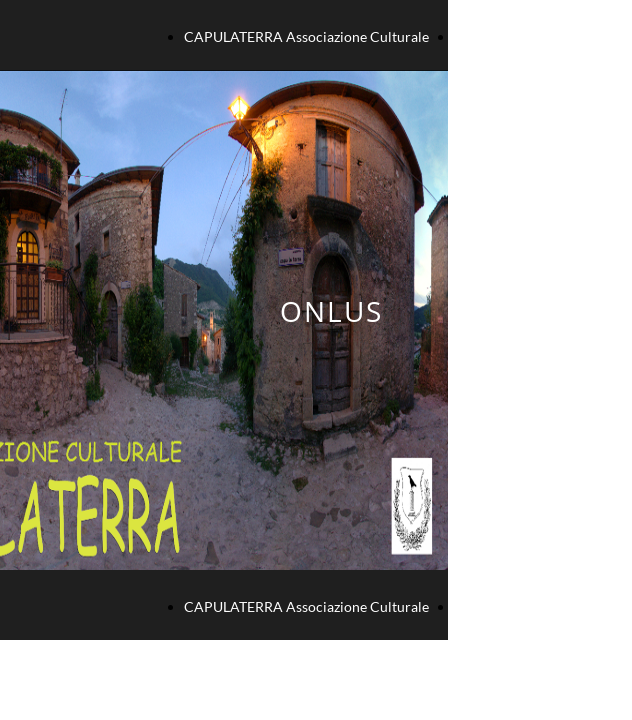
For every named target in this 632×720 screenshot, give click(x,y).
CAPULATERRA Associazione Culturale (306, 36)
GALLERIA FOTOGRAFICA (536, 36)
